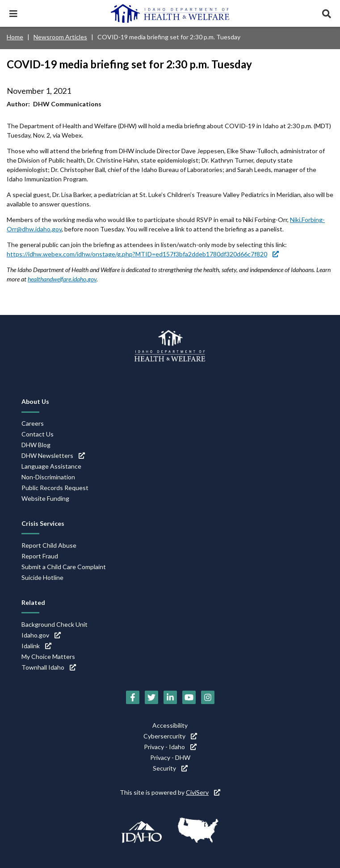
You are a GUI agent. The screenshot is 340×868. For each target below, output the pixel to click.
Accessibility (170, 725)
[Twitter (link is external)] (151, 697)
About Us (35, 401)
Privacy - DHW (170, 757)
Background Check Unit (55, 624)
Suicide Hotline (42, 577)
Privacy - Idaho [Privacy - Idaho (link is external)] (170, 747)
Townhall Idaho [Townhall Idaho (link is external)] (49, 667)
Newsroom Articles (60, 37)
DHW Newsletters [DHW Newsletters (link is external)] (53, 455)
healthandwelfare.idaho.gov (62, 279)
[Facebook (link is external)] (133, 697)
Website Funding (45, 498)
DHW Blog (36, 445)
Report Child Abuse (49, 545)
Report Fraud (40, 556)
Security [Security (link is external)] (170, 768)
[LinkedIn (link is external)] (170, 697)
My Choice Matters (48, 656)
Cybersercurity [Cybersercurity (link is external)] (170, 736)
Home (15, 37)
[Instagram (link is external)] (208, 697)
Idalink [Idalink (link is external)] (36, 646)
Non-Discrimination (48, 477)
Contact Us (38, 434)
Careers (33, 423)
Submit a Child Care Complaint (64, 567)
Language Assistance (51, 466)
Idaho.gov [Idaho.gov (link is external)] (41, 635)
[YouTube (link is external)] (189, 697)
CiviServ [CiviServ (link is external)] (203, 792)
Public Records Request (55, 488)
